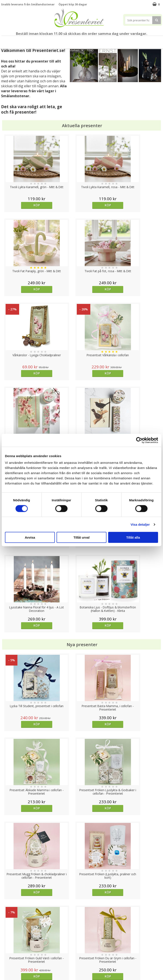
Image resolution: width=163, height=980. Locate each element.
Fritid (143, 41)
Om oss (7, 948)
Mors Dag (18, 41)
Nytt (4, 41)
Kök (130, 41)
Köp (21, 205)
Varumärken (10, 935)
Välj (101, 655)
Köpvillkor (8, 942)
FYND (90, 50)
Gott (157, 41)
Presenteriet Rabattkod (18, 954)
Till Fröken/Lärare (40, 41)
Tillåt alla (133, 537)
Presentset (77, 41)
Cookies (7, 928)
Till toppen (82, 914)
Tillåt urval (82, 537)
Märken (77, 50)
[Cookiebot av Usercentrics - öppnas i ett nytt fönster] (139, 440)
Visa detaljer (140, 524)
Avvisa (30, 537)
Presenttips (99, 41)
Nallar (5, 961)
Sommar (59, 41)
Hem (117, 41)
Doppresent (10, 967)
